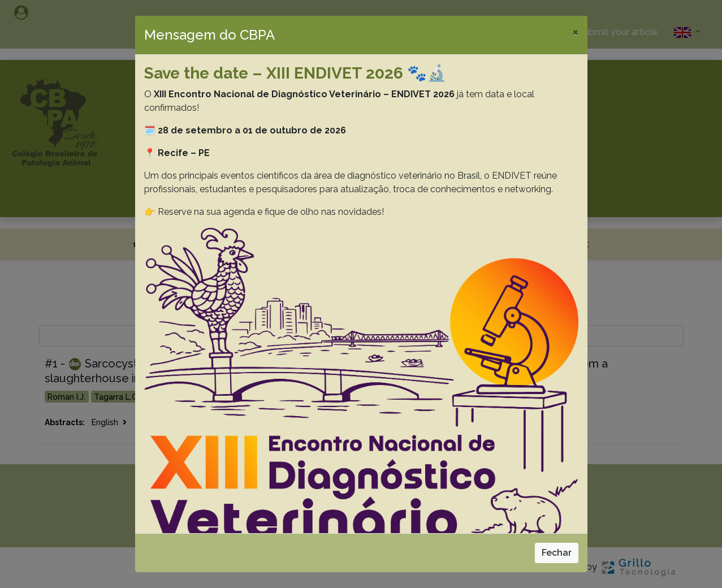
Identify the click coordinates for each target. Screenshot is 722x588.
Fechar (557, 553)
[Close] (575, 32)
